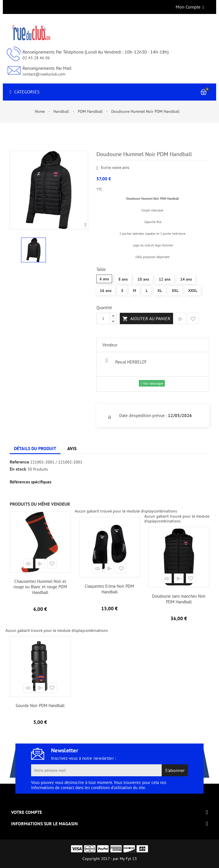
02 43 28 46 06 (36, 58)
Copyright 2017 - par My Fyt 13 (110, 859)
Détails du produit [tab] (35, 448)
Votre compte (27, 812)
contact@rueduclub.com (44, 74)
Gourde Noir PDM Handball (40, 705)
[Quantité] (103, 318)
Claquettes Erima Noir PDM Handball (109, 589)
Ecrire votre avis (113, 168)
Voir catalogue (152, 383)
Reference (19, 462)
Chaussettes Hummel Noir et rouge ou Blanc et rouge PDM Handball (40, 587)
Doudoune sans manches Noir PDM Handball (179, 599)
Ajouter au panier (146, 319)
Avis (72, 448)
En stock (18, 469)
